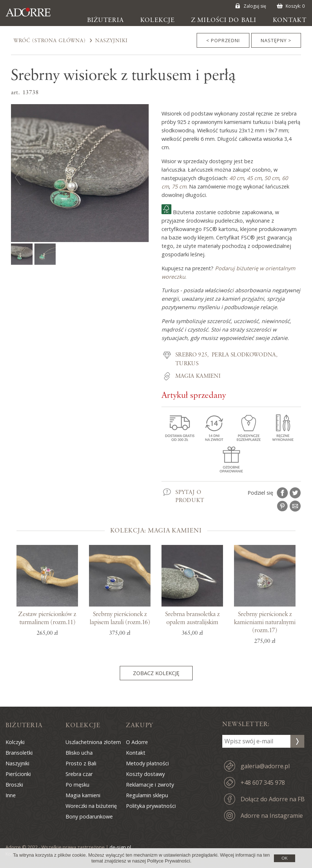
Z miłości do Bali (224, 20)
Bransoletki (19, 753)
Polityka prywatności (151, 806)
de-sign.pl (120, 847)
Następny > (276, 40)
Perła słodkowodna (244, 355)
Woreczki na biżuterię (91, 806)
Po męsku (77, 785)
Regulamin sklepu (147, 795)
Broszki (14, 785)
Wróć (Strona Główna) (50, 41)
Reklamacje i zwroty (150, 785)
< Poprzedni (223, 40)
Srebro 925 (191, 355)
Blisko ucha (79, 753)
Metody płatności (147, 763)
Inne (11, 795)
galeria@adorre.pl (265, 766)
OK (285, 858)
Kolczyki (15, 742)
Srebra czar (79, 774)
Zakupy (140, 725)
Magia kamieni (198, 376)
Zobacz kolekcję (156, 673)
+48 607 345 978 (263, 783)
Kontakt (290, 20)
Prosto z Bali (81, 763)
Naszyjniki (112, 41)
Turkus (187, 364)
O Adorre (137, 742)
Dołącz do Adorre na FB (273, 799)
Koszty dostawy (145, 774)
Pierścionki (18, 774)
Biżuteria (105, 20)
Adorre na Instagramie (272, 816)
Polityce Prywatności (169, 861)
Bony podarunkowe (89, 816)
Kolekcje (157, 20)
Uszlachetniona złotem (93, 742)
